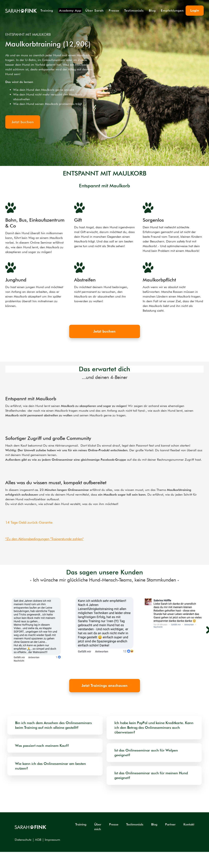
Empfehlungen (172, 11)
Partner (170, 824)
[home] (21, 11)
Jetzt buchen (104, 331)
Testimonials (134, 11)
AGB (38, 840)
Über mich (98, 827)
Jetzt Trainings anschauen (105, 686)
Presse (114, 11)
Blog (152, 11)
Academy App (70, 10)
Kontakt (189, 824)
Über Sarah (94, 11)
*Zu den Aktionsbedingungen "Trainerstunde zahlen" (44, 539)
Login (195, 10)
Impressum (52, 840)
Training (47, 11)
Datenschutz (23, 840)
